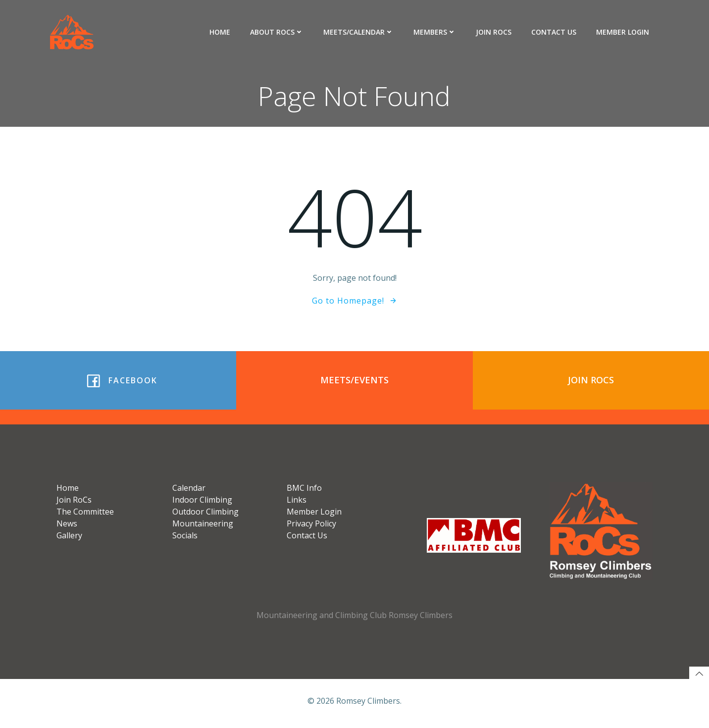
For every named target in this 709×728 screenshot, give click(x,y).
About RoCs (277, 32)
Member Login (623, 32)
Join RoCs (494, 32)
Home (220, 32)
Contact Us (554, 32)
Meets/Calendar (359, 32)
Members (435, 32)
